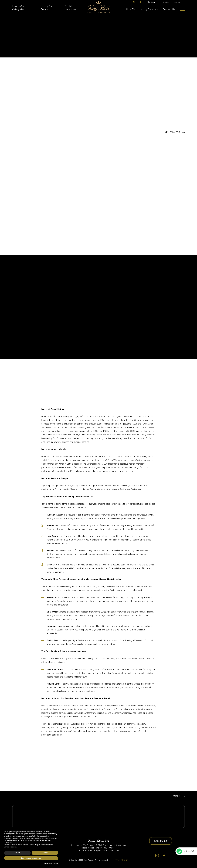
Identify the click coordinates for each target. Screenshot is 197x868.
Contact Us (169, 9)
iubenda (55, 863)
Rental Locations (71, 8)
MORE (176, 796)
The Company (153, 2)
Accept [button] (45, 853)
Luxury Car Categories (18, 8)
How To (131, 9)
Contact (178, 2)
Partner (167, 2)
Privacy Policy (122, 860)
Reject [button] (17, 853)
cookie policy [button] (44, 836)
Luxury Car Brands (47, 8)
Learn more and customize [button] (31, 858)
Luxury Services (149, 9)
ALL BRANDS (172, 132)
